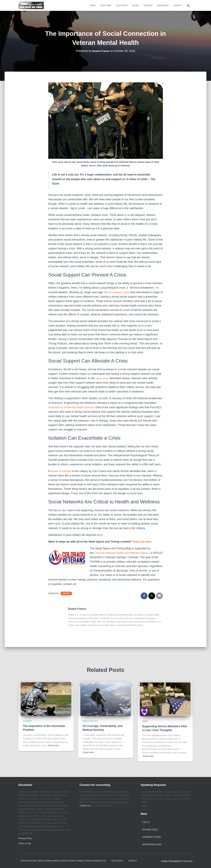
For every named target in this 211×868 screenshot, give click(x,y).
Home (93, 6)
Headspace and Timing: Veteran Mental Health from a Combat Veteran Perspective (64, 861)
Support (66, 593)
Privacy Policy (25, 838)
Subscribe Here (143, 542)
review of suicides (62, 471)
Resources (163, 6)
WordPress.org (152, 844)
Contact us (85, 806)
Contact (177, 6)
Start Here (106, 6)
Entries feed (150, 830)
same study (103, 378)
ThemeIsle (188, 861)
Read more (54, 745)
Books (136, 6)
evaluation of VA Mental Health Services (73, 407)
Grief (145, 721)
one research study (119, 292)
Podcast (148, 6)
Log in (146, 822)
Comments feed (152, 837)
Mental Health (90, 721)
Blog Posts (122, 6)
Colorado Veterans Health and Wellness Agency (124, 553)
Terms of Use (25, 843)
